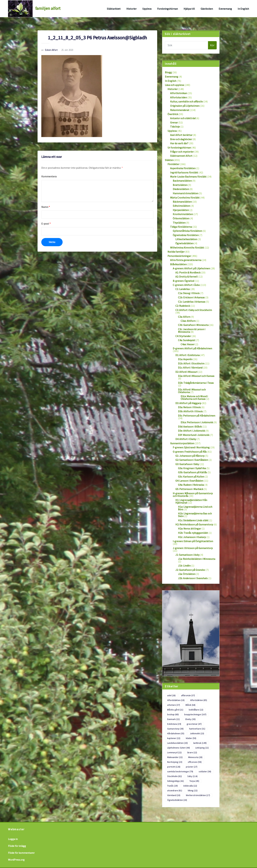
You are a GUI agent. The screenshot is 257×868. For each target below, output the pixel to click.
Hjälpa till (189, 9)
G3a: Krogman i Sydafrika (192, 468)
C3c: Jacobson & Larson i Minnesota (192, 330)
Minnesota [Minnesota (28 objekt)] (195, 757)
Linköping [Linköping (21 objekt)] (202, 748)
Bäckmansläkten (182, 202)
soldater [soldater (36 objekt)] (205, 771)
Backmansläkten (182, 181)
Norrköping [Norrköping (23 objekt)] (175, 762)
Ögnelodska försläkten (186, 235)
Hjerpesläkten (181, 210)
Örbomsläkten (181, 218)
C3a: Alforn (184, 317)
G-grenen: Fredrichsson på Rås (190, 452)
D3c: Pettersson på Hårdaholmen (197, 416)
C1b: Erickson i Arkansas (191, 297)
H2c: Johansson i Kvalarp (192, 537)
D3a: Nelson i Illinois (189, 407)
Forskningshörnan (168, 9)
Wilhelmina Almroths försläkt (187, 248)
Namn (46, 207)
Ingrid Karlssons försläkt (184, 172)
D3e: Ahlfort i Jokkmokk (192, 431)
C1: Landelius (183, 289)
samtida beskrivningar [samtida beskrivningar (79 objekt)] (180, 771)
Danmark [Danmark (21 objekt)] (173, 719)
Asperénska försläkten (183, 168)
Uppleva (147, 9)
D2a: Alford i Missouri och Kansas (196, 376)
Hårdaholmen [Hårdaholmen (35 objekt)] (176, 733)
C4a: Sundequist (187, 340)
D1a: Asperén (185, 359)
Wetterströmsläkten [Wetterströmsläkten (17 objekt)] (198, 795)
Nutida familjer (176, 252)
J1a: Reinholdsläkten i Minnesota (197, 559)
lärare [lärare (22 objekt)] (192, 752)
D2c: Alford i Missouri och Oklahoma (192, 391)
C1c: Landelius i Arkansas (192, 302)
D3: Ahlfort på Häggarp (188, 403)
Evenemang (225, 9)
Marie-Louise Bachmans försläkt (188, 177)
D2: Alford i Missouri (186, 372)
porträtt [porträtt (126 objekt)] (174, 767)
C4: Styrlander (183, 336)
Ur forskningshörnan (179, 148)
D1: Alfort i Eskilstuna (188, 355)
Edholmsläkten (181, 206)
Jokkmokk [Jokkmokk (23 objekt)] (197, 733)
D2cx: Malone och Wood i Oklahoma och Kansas (194, 398)
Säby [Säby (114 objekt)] (192, 776)
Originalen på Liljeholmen (185, 106)
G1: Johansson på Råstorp (190, 456)
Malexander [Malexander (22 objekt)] (175, 757)
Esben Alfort (49, 50)
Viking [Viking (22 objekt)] (193, 790)
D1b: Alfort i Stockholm (191, 363)
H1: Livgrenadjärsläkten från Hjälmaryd (191, 501)
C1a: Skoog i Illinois (189, 293)
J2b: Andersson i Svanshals (193, 578)
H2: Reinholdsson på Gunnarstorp (194, 524)
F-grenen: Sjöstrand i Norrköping (191, 447)
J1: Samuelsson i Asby (187, 555)
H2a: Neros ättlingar (189, 529)
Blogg (168, 72)
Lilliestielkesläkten (186, 239)
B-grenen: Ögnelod (183, 281)
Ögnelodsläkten (184, 243)
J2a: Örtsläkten (187, 574)
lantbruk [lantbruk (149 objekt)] (200, 743)
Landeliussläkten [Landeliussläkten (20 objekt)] (177, 743)
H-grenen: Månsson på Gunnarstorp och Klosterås (193, 495)
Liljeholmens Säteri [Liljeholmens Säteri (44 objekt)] (178, 748)
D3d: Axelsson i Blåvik (190, 427)
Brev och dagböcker (181, 139)
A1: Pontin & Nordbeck (188, 272)
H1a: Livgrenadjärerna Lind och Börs (195, 508)
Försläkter (173, 164)
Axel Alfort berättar (181, 135)
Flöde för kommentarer (21, 853)
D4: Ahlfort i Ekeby (186, 439)
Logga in (13, 839)
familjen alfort (48, 8)
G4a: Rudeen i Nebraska (191, 485)
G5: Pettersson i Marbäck (189, 489)
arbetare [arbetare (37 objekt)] (174, 705)
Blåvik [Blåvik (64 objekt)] (190, 705)
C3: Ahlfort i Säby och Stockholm (194, 310)
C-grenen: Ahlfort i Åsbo (186, 285)
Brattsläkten (180, 185)
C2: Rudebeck (183, 306)
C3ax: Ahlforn (188, 321)
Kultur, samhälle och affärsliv (186, 101)
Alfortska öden (178, 97)
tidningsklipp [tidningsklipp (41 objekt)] (176, 781)
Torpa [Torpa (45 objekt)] (194, 781)
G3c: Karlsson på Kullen (191, 477)
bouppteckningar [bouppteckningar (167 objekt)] (195, 714)
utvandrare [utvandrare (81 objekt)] (175, 790)
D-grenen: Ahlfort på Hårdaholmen (192, 348)
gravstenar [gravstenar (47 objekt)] (194, 724)
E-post (46, 224)
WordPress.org (16, 860)
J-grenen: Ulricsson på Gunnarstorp (193, 548)
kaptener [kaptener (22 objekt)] (174, 738)
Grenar (174, 122)
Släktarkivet (114, 9)
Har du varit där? (179, 143)
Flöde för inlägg (17, 846)
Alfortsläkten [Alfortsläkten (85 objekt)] (199, 700)
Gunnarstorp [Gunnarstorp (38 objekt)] (175, 729)
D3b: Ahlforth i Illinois (190, 411)
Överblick (173, 114)
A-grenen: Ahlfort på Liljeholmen (191, 268)
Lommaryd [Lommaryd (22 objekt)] (174, 752)
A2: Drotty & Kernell (187, 277)
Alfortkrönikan (179, 93)
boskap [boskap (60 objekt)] (173, 714)
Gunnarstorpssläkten (182, 443)
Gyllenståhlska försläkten (187, 231)
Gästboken (207, 9)
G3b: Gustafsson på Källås (193, 472)
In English (243, 9)
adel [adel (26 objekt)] (171, 695)
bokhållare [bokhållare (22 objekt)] (196, 710)
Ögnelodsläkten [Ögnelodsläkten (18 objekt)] (177, 800)
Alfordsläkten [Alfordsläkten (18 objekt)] (176, 700)
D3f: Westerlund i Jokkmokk (194, 435)
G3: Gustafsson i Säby (187, 464)
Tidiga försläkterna (181, 227)
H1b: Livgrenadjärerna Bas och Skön (195, 515)
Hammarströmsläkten (186, 193)
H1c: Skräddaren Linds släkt (193, 520)
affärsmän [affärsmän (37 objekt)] (188, 695)
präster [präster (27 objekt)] (192, 767)
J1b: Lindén (184, 566)
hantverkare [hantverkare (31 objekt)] (197, 729)
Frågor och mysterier (182, 152)
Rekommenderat (180, 110)
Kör (212, 45)
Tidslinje (175, 127)
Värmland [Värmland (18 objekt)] (174, 795)
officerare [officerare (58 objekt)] (195, 762)
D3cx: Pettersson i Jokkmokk (197, 422)
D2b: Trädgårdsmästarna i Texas (196, 383)
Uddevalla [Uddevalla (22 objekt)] (190, 786)
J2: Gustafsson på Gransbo (190, 570)
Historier (131, 9)
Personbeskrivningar (179, 256)
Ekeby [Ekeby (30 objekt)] (190, 719)
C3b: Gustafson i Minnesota (193, 325)
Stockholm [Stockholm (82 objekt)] (174, 776)
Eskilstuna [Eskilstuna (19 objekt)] (174, 724)
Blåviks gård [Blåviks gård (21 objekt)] (175, 710)
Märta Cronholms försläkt (185, 198)
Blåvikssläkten (178, 264)
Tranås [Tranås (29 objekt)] (172, 786)
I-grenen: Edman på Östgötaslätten (193, 541)
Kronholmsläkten (183, 214)
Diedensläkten (181, 189)
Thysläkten (179, 223)
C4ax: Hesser (188, 344)
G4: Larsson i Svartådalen (189, 481)
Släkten (169, 160)
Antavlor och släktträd (183, 118)
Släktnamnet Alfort (181, 156)
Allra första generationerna (186, 260)
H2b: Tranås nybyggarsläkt (193, 533)
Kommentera (49, 176)
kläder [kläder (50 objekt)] (191, 738)
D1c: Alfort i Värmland (190, 368)
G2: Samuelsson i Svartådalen (192, 460)
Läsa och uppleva (174, 85)
